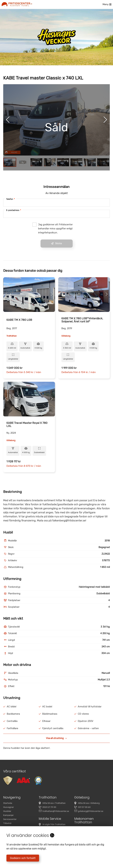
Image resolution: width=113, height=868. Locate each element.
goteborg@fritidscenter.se (91, 811)
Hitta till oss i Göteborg (89, 803)
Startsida (8, 803)
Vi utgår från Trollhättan (54, 824)
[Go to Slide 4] (50, 162)
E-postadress (14, 210)
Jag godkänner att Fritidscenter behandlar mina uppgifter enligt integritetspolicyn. (53, 228)
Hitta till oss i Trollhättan (54, 803)
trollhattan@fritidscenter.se (56, 811)
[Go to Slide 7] (90, 162)
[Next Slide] (105, 120)
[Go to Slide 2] (23, 162)
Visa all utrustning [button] (56, 738)
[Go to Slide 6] (76, 162)
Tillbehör (7, 823)
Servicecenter (10, 819)
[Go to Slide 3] (36, 162)
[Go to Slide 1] (10, 162)
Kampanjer (8, 815)
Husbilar (7, 811)
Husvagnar (9, 807)
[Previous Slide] (8, 120)
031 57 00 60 (84, 807)
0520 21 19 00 (49, 807)
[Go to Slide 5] (63, 162)
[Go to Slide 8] (103, 162)
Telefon (10, 199)
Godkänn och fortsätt (23, 858)
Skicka (56, 243)
